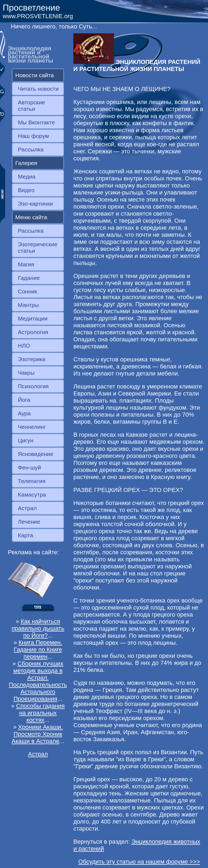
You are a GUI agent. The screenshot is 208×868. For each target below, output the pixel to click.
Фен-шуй (29, 467)
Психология (33, 386)
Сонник (27, 291)
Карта (25, 535)
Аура (24, 413)
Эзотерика (32, 359)
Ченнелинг (32, 427)
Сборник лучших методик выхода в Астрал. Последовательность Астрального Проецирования (38, 681)
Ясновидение (36, 454)
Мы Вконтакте (36, 122)
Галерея (26, 163)
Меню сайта (31, 217)
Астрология (33, 332)
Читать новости (38, 89)
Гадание (29, 278)
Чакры (26, 373)
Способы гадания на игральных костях (40, 713)
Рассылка (31, 149)
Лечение (29, 522)
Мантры (28, 305)
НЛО (24, 346)
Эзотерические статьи (38, 247)
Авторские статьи (32, 106)
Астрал (27, 508)
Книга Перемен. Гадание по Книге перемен (38, 650)
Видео (26, 190)
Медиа (27, 176)
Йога (24, 400)
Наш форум (33, 136)
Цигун (26, 440)
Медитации (33, 318)
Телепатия (32, 481)
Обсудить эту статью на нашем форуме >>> (139, 862)
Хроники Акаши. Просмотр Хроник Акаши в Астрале (37, 734)
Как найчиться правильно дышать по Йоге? (38, 628)
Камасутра (32, 495)
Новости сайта (35, 75)
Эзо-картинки (35, 204)
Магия (26, 264)
